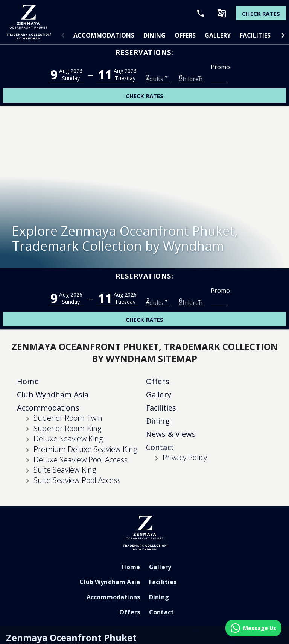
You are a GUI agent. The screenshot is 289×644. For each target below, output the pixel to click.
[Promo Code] (219, 77)
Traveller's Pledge (160, 640)
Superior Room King (67, 367)
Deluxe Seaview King (68, 377)
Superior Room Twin (68, 357)
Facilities (255, 35)
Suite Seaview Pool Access (77, 419)
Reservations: (144, 52)
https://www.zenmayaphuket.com (51, 614)
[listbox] (158, 77)
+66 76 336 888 (66, 602)
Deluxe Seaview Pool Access (81, 398)
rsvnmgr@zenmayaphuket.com (154, 602)
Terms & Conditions (207, 640)
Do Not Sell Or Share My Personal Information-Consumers (67, 628)
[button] (63, 35)
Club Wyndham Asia (53, 333)
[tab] (104, 35)
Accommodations (104, 35)
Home (28, 320)
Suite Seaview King (65, 408)
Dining (154, 35)
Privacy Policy (185, 396)
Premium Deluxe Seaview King (85, 388)
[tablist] (173, 35)
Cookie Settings (251, 640)
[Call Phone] (198, 13)
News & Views (171, 373)
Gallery (218, 35)
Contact (160, 386)
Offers (185, 35)
